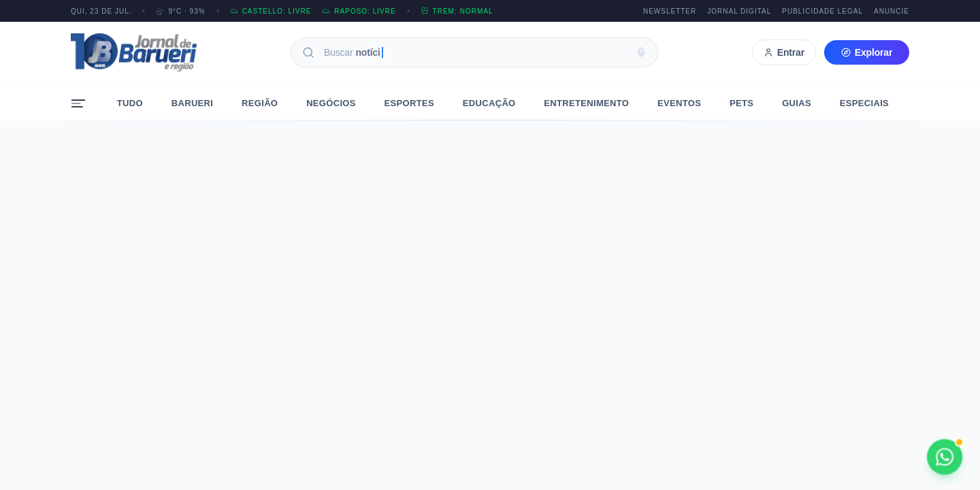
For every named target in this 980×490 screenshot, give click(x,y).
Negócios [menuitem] (331, 103)
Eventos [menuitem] (679, 103)
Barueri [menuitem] (193, 103)
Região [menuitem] (260, 103)
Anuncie (892, 11)
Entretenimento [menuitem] (586, 103)
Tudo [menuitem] (130, 103)
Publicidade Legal (822, 11)
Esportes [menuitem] (409, 103)
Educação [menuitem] (489, 103)
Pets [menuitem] (741, 103)
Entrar (784, 52)
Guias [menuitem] (797, 103)
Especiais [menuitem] (864, 103)
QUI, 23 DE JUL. (101, 11)
